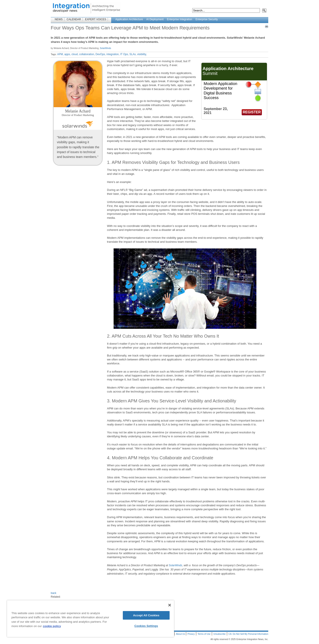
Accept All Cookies (146, 615)
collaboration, (87, 54)
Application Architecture (129, 19)
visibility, (142, 54)
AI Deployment (155, 19)
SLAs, (133, 54)
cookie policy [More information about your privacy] (52, 626)
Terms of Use (204, 634)
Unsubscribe (219, 634)
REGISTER (252, 112)
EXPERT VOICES (96, 19)
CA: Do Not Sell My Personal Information (248, 634)
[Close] (170, 605)
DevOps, (101, 54)
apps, (68, 54)
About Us (181, 634)
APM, (60, 54)
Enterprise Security (207, 19)
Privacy (191, 634)
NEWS (59, 19)
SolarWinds (105, 48)
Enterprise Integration (180, 19)
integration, (113, 54)
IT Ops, (124, 54)
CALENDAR (74, 19)
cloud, (75, 54)
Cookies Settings (146, 626)
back (53, 593)
